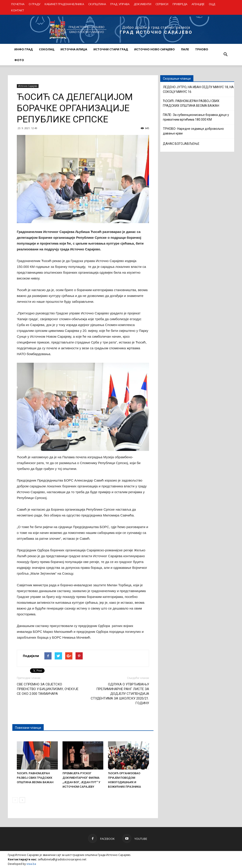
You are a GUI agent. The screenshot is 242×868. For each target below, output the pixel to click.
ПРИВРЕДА (180, 4)
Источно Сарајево (28, 86)
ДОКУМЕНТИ (143, 4)
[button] (225, 55)
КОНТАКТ (18, 10)
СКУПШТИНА (97, 4)
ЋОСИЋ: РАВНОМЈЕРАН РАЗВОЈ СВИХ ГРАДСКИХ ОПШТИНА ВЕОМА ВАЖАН (35, 778)
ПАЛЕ (185, 49)
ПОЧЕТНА (18, 4)
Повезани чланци (28, 728)
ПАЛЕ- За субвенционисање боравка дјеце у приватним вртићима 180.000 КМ (196, 117)
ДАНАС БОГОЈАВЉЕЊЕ (181, 144)
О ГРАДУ (35, 4)
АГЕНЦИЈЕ (198, 4)
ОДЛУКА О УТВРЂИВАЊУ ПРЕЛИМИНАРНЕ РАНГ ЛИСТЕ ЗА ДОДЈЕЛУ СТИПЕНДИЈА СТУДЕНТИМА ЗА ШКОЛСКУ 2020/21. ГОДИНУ (120, 694)
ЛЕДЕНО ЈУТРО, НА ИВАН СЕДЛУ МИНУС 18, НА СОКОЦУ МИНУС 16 (198, 89)
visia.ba (31, 864)
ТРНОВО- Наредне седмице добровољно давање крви (193, 131)
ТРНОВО (202, 49)
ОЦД (212, 4)
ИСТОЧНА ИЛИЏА (74, 49)
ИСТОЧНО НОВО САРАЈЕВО (154, 49)
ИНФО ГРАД (24, 49)
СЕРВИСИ (162, 4)
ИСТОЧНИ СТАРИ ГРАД (111, 49)
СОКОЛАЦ (47, 49)
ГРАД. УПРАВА (120, 4)
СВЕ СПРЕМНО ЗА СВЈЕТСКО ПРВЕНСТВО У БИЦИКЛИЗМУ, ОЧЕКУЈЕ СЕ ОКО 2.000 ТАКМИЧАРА (48, 689)
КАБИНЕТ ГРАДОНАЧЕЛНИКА (64, 4)
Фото (19, 60)
